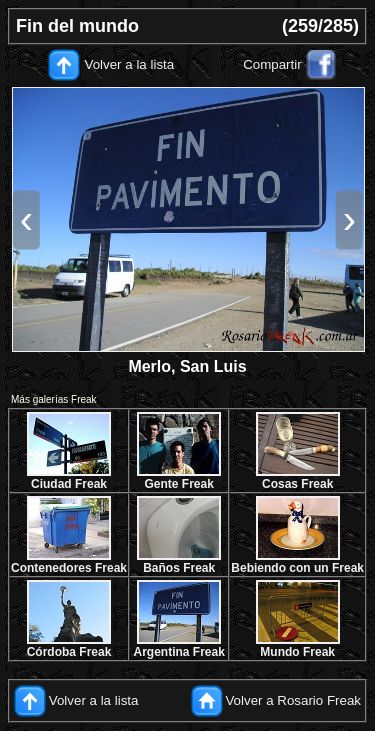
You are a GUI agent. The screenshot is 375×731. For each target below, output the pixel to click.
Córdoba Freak (69, 652)
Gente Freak (178, 484)
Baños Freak (179, 568)
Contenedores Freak (69, 568)
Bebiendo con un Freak (297, 568)
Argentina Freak (179, 652)
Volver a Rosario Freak (293, 700)
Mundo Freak (297, 652)
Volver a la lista (130, 64)
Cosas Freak (297, 484)
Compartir (272, 64)
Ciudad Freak (69, 484)
